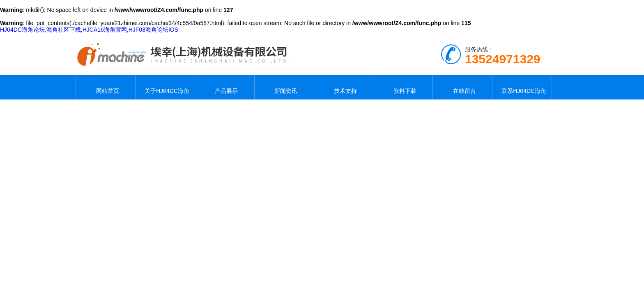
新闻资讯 (284, 87)
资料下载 (403, 87)
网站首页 (106, 87)
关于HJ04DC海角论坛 (165, 87)
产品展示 (225, 87)
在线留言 (462, 87)
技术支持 (343, 87)
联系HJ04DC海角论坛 (522, 87)
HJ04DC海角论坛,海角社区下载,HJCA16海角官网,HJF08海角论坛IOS (89, 30)
